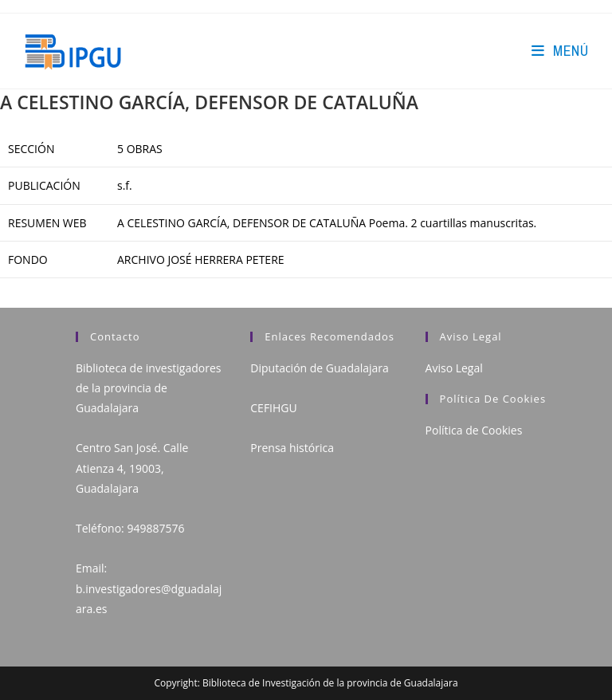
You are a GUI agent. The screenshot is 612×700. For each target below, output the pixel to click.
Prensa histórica (292, 448)
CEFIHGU (273, 408)
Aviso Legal (454, 368)
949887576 (155, 528)
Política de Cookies (474, 430)
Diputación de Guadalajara (320, 368)
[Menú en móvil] (560, 51)
